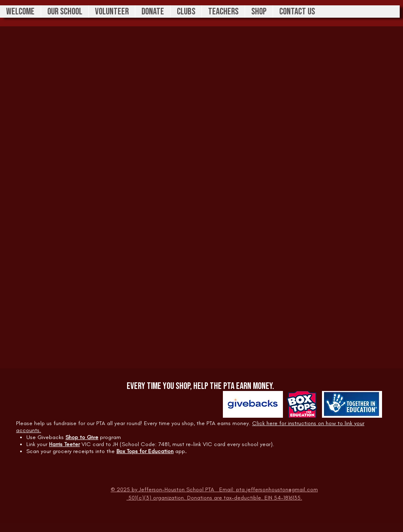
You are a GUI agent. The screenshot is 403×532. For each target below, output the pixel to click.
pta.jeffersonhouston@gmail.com (277, 489)
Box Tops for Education (145, 451)
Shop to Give (82, 437)
